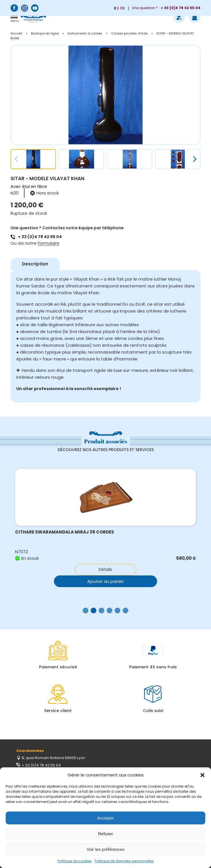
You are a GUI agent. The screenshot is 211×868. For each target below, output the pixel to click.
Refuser (106, 834)
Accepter (105, 818)
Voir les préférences (106, 849)
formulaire (48, 243)
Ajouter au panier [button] (105, 581)
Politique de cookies (75, 861)
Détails (105, 569)
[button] (202, 775)
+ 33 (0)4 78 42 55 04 (40, 237)
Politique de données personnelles (124, 861)
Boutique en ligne (45, 33)
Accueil (16, 33)
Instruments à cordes (85, 33)
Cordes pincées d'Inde (129, 33)
